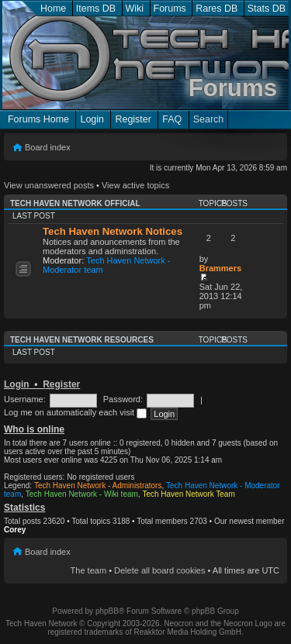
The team (88, 570)
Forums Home (38, 119)
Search (209, 119)
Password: (123, 399)
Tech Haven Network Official (75, 203)
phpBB (107, 611)
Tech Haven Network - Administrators (98, 486)
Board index (48, 147)
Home (53, 9)
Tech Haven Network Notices (113, 231)
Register (133, 119)
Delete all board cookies (159, 570)
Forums (170, 9)
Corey (15, 530)
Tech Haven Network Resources (82, 340)
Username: (25, 399)
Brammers (220, 268)
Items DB (96, 9)
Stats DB (267, 9)
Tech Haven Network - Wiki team (82, 494)
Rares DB (217, 9)
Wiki (135, 9)
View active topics (135, 185)
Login (92, 119)
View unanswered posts (49, 185)
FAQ (172, 119)
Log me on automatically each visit (75, 412)
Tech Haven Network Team (188, 494)
